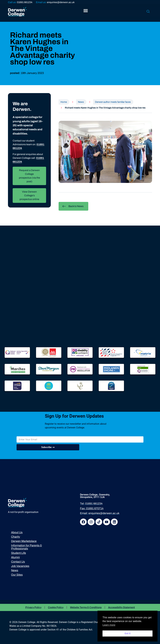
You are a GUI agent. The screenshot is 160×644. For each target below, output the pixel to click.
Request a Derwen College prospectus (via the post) (29, 176)
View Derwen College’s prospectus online (29, 195)
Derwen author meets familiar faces (113, 102)
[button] (86, 11)
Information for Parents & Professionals (26, 547)
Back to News (73, 206)
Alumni (15, 557)
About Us (17, 533)
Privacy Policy (33, 607)
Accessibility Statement (121, 607)
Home (64, 102)
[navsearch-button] (148, 12)
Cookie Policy (56, 607)
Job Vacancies (20, 566)
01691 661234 (25, 2)
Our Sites (17, 575)
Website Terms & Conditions (86, 607)
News (81, 102)
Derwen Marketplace (24, 541)
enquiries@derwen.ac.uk (61, 2)
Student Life (19, 553)
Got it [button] (127, 633)
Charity (16, 537)
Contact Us (18, 562)
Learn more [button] (109, 625)
